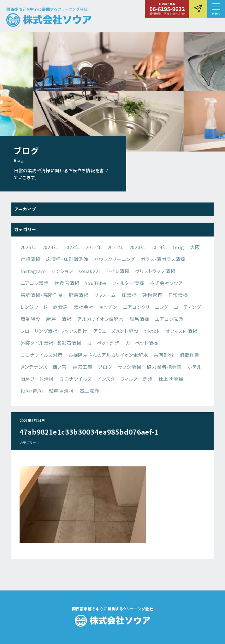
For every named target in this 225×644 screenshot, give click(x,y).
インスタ (106, 379)
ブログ (105, 367)
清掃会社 (84, 307)
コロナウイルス (76, 379)
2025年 (29, 247)
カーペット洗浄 (104, 343)
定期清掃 (30, 259)
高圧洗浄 (89, 391)
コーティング (187, 307)
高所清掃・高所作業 (42, 295)
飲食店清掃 (67, 283)
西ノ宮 (60, 367)
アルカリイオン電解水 (101, 319)
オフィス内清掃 (181, 331)
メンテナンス (34, 367)
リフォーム (105, 295)
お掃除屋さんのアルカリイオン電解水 (108, 355)
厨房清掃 (79, 295)
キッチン (108, 307)
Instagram (33, 271)
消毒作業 (189, 355)
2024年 (50, 247)
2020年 (137, 247)
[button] (216, 9)
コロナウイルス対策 (42, 355)
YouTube (96, 283)
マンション (62, 271)
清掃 (67, 319)
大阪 (195, 247)
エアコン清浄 (35, 283)
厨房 (51, 319)
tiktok (152, 331)
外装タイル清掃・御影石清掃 (51, 343)
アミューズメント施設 (116, 331)
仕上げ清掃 (171, 379)
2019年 (159, 247)
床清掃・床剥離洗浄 (67, 259)
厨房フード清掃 (37, 379)
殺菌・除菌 (32, 391)
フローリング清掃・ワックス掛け (54, 331)
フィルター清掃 (128, 283)
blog (179, 247)
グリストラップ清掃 (155, 271)
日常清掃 (178, 295)
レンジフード (34, 307)
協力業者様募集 (164, 367)
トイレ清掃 (118, 271)
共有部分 (164, 355)
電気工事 (83, 367)
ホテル (195, 367)
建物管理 (152, 295)
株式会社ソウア (167, 283)
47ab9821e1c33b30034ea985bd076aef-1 (89, 432)
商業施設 (30, 319)
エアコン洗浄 (169, 319)
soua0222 (90, 271)
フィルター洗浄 (137, 379)
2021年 (116, 247)
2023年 (72, 247)
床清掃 (129, 295)
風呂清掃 (139, 319)
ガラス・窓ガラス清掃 (163, 259)
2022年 (94, 247)
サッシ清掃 (129, 367)
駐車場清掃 (61, 391)
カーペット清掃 (142, 343)
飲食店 (60, 307)
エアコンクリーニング (145, 307)
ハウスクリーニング (115, 259)
